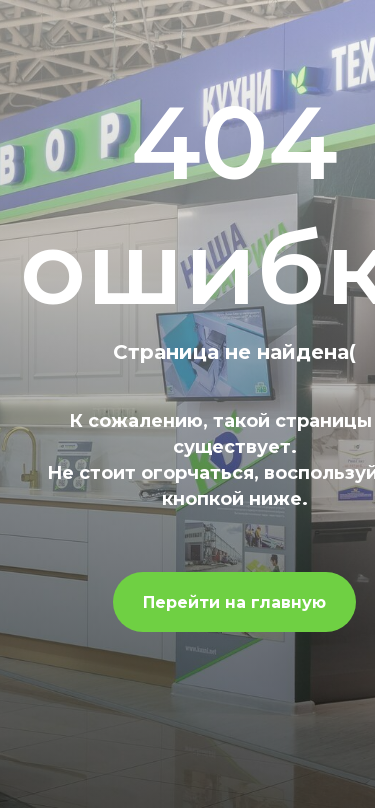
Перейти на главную (234, 602)
